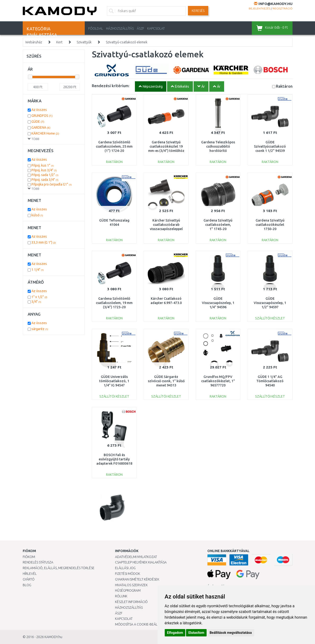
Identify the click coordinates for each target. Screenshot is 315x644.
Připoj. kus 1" (43, 165)
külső (37, 215)
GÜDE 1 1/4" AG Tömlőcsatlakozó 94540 (270, 381)
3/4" (36, 302)
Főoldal (96, 28)
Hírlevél (30, 574)
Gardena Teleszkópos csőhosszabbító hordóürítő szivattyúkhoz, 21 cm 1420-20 (218, 151)
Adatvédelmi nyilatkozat (136, 557)
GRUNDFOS (42, 116)
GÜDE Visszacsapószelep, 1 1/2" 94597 (270, 303)
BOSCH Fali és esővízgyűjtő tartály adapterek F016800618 (114, 459)
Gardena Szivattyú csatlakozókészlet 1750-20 (270, 225)
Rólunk (121, 596)
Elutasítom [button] (196, 633)
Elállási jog (125, 568)
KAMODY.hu (53, 637)
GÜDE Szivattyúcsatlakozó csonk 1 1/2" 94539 (270, 146)
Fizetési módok (128, 574)
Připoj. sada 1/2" (45, 175)
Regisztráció (283, 8)
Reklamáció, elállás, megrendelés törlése (59, 568)
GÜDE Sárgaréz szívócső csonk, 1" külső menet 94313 (166, 381)
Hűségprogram (128, 590)
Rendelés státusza (38, 562)
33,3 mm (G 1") (44, 242)
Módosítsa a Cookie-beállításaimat (145, 624)
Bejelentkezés (260, 8)
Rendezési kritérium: (111, 86)
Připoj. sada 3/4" (45, 180)
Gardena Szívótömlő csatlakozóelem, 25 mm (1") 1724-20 (114, 146)
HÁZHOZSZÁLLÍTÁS (120, 28)
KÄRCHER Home (45, 133)
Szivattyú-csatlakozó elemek (127, 42)
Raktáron (284, 86)
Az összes (39, 110)
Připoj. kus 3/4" (44, 170)
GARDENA (41, 127)
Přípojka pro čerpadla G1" (52, 184)
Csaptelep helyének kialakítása (141, 562)
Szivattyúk (84, 42)
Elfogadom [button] (175, 633)
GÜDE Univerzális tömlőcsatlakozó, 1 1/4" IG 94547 (114, 381)
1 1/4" (38, 270)
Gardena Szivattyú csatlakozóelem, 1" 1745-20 (218, 225)
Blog (27, 585)
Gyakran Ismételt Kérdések (137, 579)
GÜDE (38, 122)
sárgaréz (40, 329)
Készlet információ (131, 602)
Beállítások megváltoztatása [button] (231, 633)
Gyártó (29, 579)
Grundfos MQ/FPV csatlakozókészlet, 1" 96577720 (218, 381)
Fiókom (29, 557)
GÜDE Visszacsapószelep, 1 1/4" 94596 (218, 303)
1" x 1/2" (39, 297)
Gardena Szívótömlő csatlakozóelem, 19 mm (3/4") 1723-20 (114, 303)
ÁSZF (140, 28)
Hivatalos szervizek (131, 585)
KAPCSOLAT (156, 28)
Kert (59, 42)
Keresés (198, 11)
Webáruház (34, 42)
